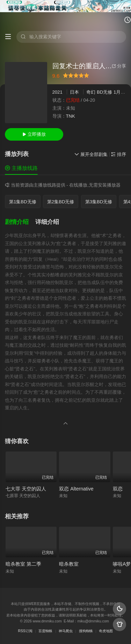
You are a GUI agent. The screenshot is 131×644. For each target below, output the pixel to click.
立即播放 (34, 134)
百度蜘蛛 (45, 631)
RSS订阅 (25, 631)
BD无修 (104, 92)
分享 (119, 66)
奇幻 (91, 92)
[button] (20, 222)
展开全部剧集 (91, 154)
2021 (57, 92)
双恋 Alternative (76, 489)
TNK (71, 116)
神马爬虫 (66, 631)
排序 (119, 154)
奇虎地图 (106, 631)
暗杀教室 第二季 (23, 564)
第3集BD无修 (99, 202)
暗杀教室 (69, 564)
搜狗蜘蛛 (86, 631)
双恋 (118, 489)
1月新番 (122, 92)
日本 (74, 92)
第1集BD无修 (23, 202)
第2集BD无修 (61, 202)
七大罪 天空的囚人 (26, 489)
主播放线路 (21, 168)
